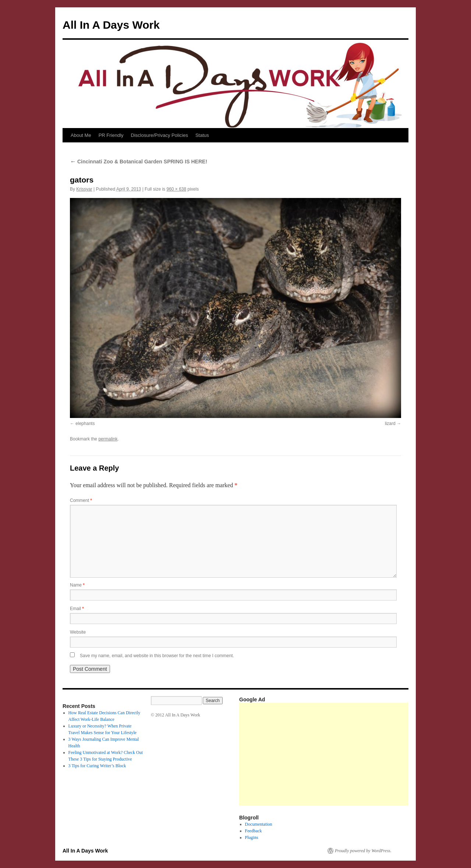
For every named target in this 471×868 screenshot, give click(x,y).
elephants (85, 424)
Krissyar (84, 189)
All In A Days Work (111, 25)
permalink (108, 439)
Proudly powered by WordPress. (363, 851)
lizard (390, 424)
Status (202, 135)
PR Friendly (111, 135)
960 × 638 (176, 189)
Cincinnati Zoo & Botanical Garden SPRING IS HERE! (139, 162)
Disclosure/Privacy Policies (160, 135)
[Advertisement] (355, 754)
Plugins (252, 837)
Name (77, 585)
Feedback (254, 831)
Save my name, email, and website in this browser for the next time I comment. (157, 656)
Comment (81, 500)
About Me (81, 135)
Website (78, 632)
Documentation (259, 824)
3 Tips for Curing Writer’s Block (97, 766)
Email (77, 609)
